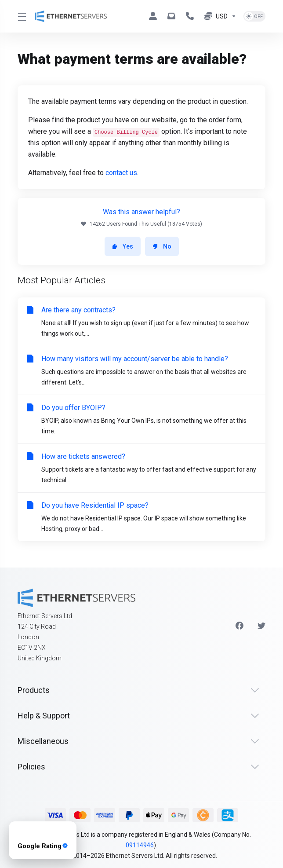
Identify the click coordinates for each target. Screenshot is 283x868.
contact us (121, 173)
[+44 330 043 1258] (192, 16)
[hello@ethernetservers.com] (173, 16)
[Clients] (155, 16)
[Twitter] (261, 626)
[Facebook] (239, 626)
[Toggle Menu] (21, 16)
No (162, 246)
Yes (123, 246)
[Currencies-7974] (220, 16)
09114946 (140, 845)
